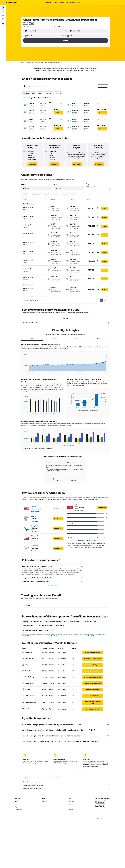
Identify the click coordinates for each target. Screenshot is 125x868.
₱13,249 (29, 23)
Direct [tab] (40, 93)
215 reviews (34, 551)
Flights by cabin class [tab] (90, 621)
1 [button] (101, 300)
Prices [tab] (32, 339)
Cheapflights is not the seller (66, 782)
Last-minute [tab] (49, 93)
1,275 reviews (35, 531)
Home (23, 63)
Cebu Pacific (34, 546)
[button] (3, 3)
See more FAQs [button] (52, 585)
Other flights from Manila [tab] (45, 625)
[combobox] (28, 27)
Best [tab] (34, 93)
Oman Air (34, 516)
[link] (32, 164)
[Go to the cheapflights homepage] (13, 3)
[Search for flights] (3, 8)
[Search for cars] (3, 15)
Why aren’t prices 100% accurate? (66, 788)
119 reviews (34, 521)
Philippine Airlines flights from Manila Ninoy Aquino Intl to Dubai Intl (93, 635)
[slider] (110, 189)
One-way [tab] (58, 93)
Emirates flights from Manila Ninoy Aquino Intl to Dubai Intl (65, 635)
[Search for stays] (3, 12)
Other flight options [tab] (29, 625)
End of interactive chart (23, 371)
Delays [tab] (77, 339)
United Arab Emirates (31, 63)
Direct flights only (59, 27)
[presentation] (36, 23)
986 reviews (35, 541)
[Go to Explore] (3, 19)
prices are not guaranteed (57, 777)
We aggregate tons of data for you (66, 785)
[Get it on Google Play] (100, 802)
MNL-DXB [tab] (65, 318)
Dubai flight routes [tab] (75, 621)
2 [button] (105, 300)
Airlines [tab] (54, 339)
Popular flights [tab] (60, 625)
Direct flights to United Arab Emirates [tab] (56, 621)
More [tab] (99, 339)
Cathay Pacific (35, 526)
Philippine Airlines (36, 536)
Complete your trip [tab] (37, 621)
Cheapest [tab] (26, 93)
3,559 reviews (35, 511)
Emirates (33, 506)
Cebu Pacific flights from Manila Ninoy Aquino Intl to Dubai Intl (36, 635)
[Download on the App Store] (100, 806)
